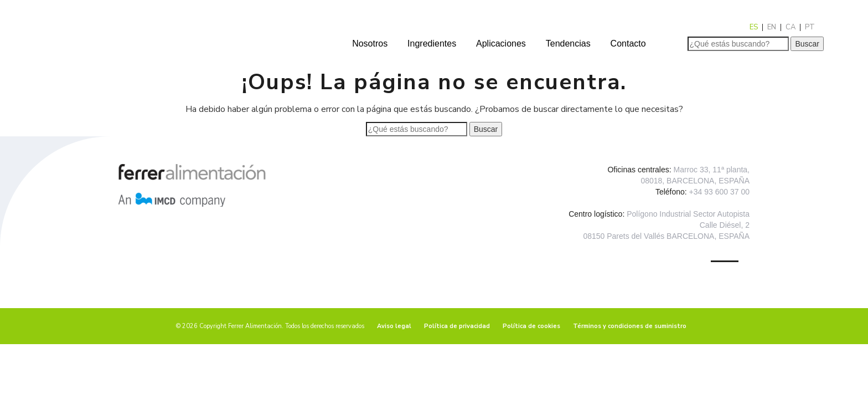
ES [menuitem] (754, 27)
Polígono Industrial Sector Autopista (688, 214)
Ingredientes (432, 44)
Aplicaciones (501, 44)
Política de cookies (531, 326)
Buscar (807, 44)
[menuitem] (754, 27)
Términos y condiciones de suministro (630, 326)
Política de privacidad (457, 326)
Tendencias (568, 44)
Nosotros (370, 44)
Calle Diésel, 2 (725, 225)
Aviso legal (394, 326)
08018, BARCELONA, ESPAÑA (695, 181)
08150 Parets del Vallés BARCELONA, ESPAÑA (666, 236)
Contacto (628, 44)
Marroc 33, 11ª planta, (712, 170)
